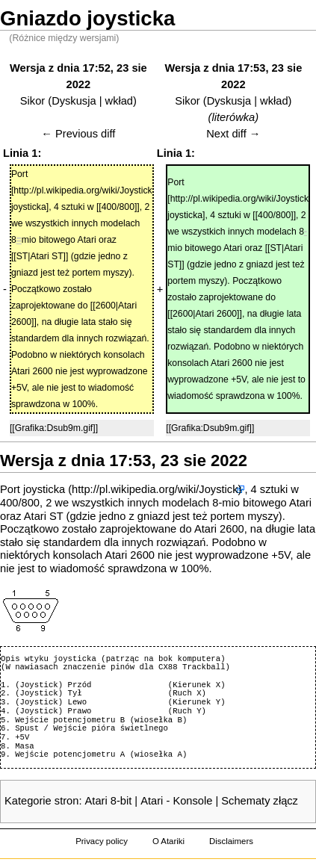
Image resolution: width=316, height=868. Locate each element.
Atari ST (44, 516)
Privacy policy (102, 841)
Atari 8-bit (109, 801)
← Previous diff (78, 134)
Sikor (32, 101)
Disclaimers (231, 841)
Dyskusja (74, 101)
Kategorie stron (41, 801)
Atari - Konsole (176, 801)
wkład (119, 101)
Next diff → (233, 134)
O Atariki (168, 841)
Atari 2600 (219, 529)
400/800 (20, 503)
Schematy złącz (260, 801)
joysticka (44, 489)
